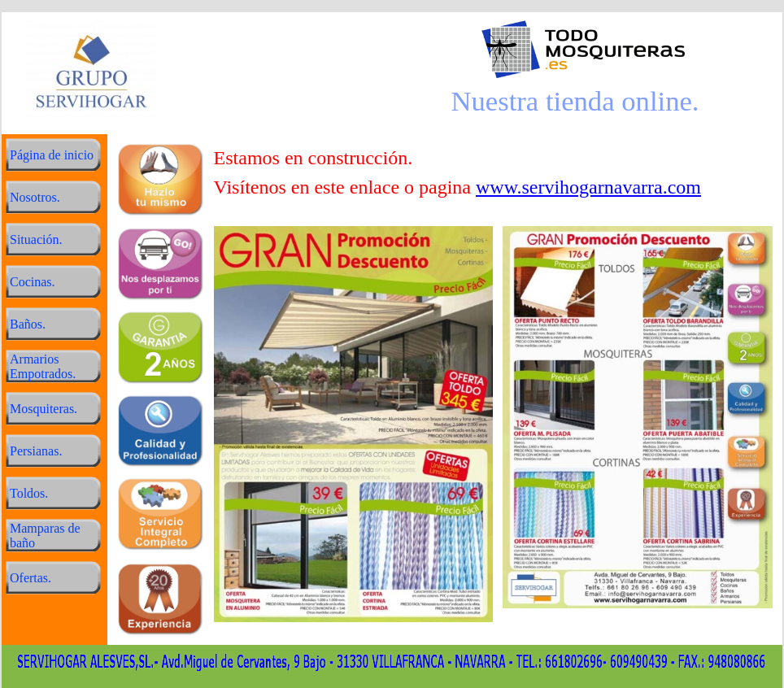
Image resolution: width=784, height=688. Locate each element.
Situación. (36, 239)
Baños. (28, 324)
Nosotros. (35, 197)
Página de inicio (52, 155)
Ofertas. (30, 578)
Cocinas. (33, 282)
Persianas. (36, 451)
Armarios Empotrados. (43, 366)
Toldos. (29, 493)
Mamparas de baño (45, 536)
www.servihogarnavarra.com (588, 187)
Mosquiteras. (44, 409)
